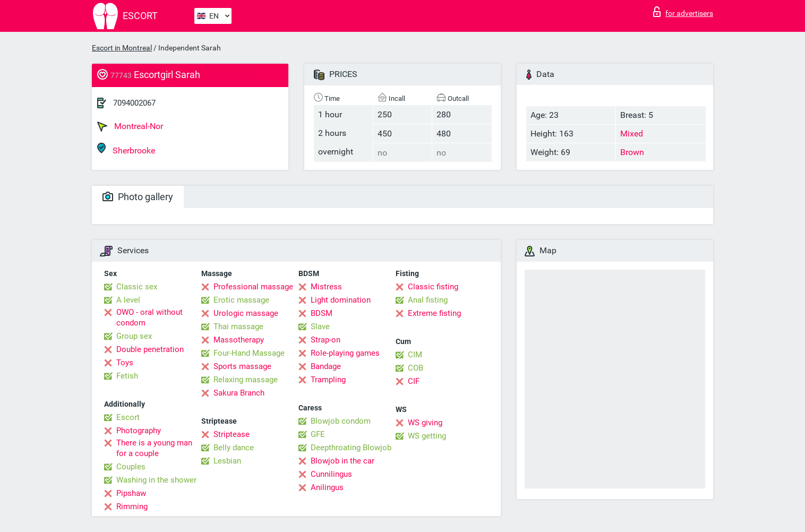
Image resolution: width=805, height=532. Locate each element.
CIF (414, 381)
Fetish (127, 376)
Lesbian (227, 461)
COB (416, 368)
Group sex (134, 336)
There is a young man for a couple (154, 448)
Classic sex (137, 287)
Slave (320, 327)
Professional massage (253, 287)
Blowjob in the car (342, 461)
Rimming (132, 507)
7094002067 (134, 103)
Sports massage (242, 366)
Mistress (326, 287)
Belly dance (234, 448)
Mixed (632, 134)
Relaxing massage (246, 380)
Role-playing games (345, 353)
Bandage (326, 366)
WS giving (425, 423)
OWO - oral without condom (149, 318)
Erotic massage (241, 300)
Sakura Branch (239, 393)
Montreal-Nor (130, 126)
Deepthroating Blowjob (351, 448)
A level (128, 300)
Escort (128, 417)
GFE (318, 434)
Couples (131, 467)
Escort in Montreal (122, 48)
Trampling (328, 380)
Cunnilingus (331, 474)
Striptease (232, 434)
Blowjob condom (341, 421)
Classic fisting (433, 287)
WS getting (427, 436)
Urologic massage (246, 313)
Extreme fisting (434, 313)
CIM (415, 355)
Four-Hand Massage (249, 353)
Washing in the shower (156, 480)
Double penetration (150, 349)
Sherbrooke (126, 149)
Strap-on (326, 340)
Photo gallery (138, 197)
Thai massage (238, 327)
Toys (125, 363)
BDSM (322, 313)
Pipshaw (131, 493)
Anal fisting (428, 300)
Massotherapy (239, 340)
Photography (139, 431)
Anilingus (327, 487)
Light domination (341, 300)
